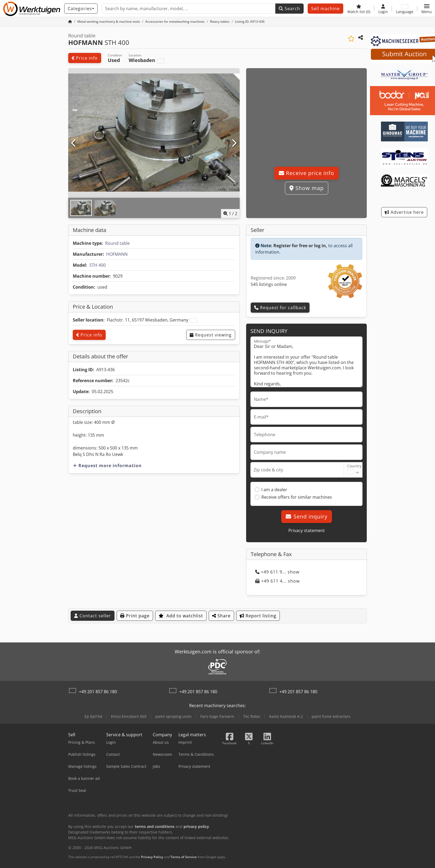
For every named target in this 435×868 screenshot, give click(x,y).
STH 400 (98, 265)
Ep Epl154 (93, 716)
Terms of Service (184, 857)
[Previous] (74, 143)
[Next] (234, 143)
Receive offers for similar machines (297, 497)
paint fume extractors (331, 716)
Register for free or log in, (300, 246)
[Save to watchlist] (351, 39)
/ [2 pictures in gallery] (230, 214)
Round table (117, 243)
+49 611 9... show (277, 572)
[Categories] (81, 9)
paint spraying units (173, 716)
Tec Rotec (252, 716)
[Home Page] (70, 22)
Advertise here (404, 212)
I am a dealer (274, 490)
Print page (135, 616)
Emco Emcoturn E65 (129, 716)
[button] (427, 9)
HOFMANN (117, 254)
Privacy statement (307, 530)
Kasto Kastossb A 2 (286, 716)
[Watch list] (359, 9)
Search (289, 9)
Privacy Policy (152, 857)
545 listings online (269, 284)
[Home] (109, 22)
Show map (307, 188)
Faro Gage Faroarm (217, 716)
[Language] (405, 9)
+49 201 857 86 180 (98, 692)
